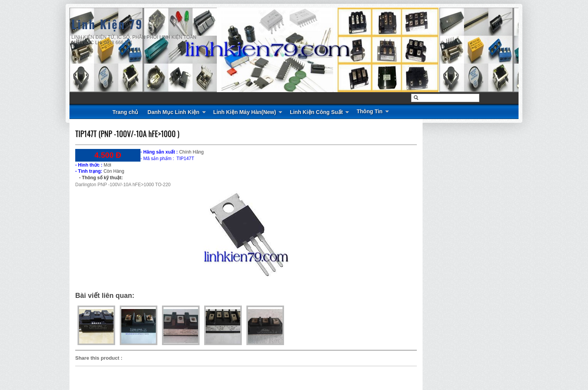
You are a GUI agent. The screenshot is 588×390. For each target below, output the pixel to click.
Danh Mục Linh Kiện (173, 112)
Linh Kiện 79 (107, 24)
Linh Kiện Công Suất (316, 112)
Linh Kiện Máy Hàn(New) (245, 112)
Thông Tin (369, 111)
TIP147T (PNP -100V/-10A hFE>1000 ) (127, 134)
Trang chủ (125, 112)
